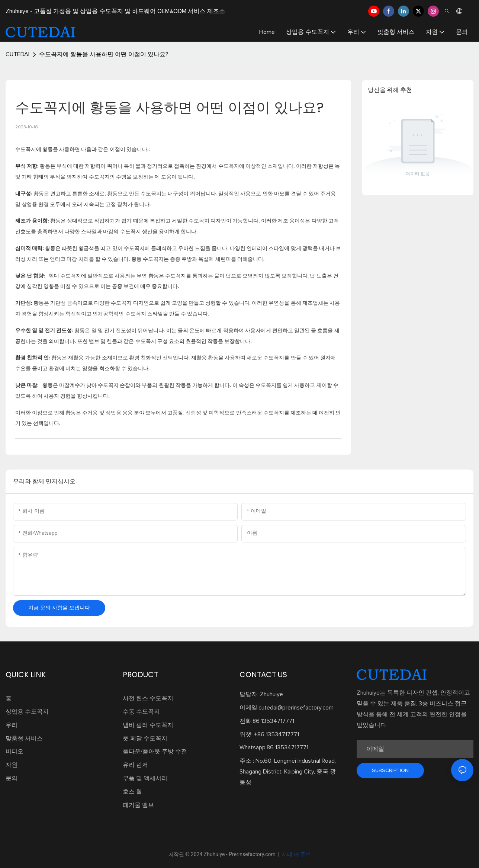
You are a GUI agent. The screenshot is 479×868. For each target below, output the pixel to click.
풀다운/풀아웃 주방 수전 (155, 752)
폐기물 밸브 (138, 805)
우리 (12, 725)
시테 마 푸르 (296, 854)
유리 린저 (135, 765)
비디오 (15, 752)
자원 (12, 765)
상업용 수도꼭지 (27, 712)
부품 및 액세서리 (145, 778)
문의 (12, 778)
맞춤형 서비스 (24, 739)
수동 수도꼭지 (141, 712)
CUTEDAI (17, 54)
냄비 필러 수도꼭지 (148, 725)
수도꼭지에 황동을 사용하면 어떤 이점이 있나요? (104, 54)
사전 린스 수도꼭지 (148, 698)
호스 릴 (132, 792)
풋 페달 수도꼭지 (145, 739)
